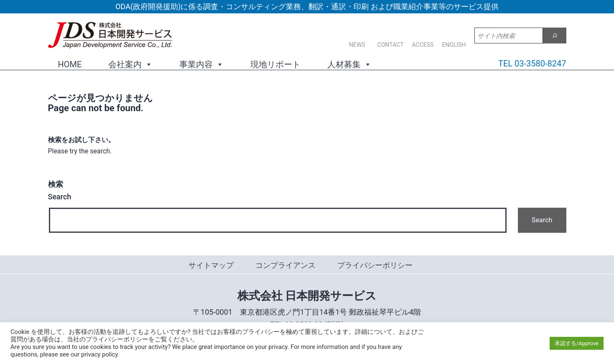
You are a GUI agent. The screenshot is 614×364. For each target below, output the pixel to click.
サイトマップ (211, 265)
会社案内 (130, 64)
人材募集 (349, 64)
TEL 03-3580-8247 (532, 64)
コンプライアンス (285, 265)
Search (60, 191)
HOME (70, 64)
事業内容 (201, 64)
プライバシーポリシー (375, 265)
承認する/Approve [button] (577, 343)
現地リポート (275, 64)
